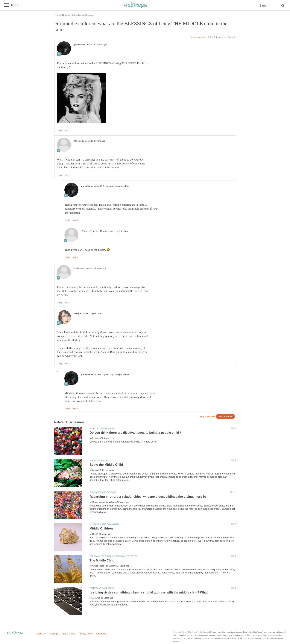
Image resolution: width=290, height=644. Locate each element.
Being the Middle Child (106, 465)
